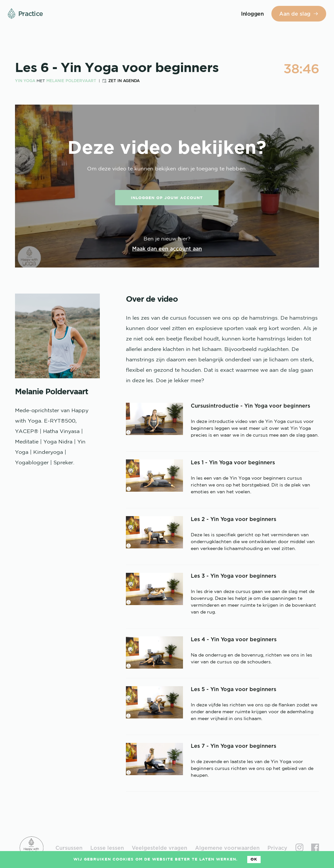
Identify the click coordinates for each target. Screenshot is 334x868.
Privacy (277, 848)
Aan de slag (299, 14)
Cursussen (69, 848)
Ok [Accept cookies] (254, 859)
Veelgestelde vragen (159, 848)
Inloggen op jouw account (167, 198)
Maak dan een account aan (167, 249)
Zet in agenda (124, 81)
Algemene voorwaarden (227, 848)
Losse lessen (107, 848)
